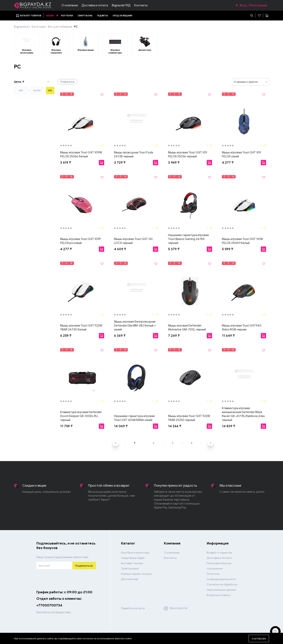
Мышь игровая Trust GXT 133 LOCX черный (133, 241)
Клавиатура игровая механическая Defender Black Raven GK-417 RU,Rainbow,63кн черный (243, 414)
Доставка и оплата (95, 5)
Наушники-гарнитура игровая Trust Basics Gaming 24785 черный (188, 239)
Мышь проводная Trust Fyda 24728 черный (133, 154)
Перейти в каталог (133, 608)
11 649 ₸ (228, 336)
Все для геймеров (60, 27)
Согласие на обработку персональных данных (222, 587)
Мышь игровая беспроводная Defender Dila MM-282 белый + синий (135, 326)
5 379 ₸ (174, 249)
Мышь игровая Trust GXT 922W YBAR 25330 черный (189, 418)
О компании (70, 5)
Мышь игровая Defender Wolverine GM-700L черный (187, 328)
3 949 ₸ (174, 162)
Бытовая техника (132, 563)
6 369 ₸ (120, 336)
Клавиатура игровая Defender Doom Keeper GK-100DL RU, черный (81, 416)
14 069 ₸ (121, 426)
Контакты (141, 5)
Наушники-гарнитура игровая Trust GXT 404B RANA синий (134, 418)
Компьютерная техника (136, 574)
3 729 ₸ (120, 162)
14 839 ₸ (229, 426)
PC (76, 27)
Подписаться (84, 566)
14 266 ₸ (175, 426)
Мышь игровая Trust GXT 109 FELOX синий (241, 154)
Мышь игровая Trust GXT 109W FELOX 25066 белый (81, 154)
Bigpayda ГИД (121, 5)
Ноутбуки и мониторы (135, 553)
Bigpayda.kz (22, 27)
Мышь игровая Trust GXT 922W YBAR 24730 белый (81, 328)
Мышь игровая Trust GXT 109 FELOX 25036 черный (188, 154)
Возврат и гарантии (219, 553)
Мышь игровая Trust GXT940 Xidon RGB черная (242, 328)
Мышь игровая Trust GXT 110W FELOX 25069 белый (242, 241)
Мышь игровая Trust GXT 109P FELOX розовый (81, 241)
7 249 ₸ (174, 336)
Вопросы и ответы (219, 595)
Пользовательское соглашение (219, 566)
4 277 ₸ (228, 162)
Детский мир (130, 579)
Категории (39, 27)
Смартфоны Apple (133, 558)
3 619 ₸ (66, 162)
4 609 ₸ (120, 249)
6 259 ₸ (66, 336)
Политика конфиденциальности (221, 577)
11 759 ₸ (66, 426)
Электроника (130, 569)
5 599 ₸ (228, 249)
